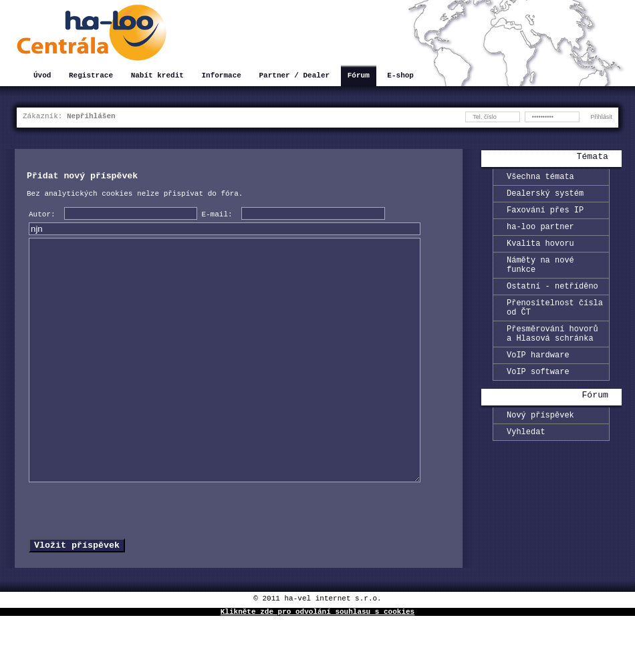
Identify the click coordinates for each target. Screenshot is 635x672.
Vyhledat (526, 463)
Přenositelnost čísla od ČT (555, 326)
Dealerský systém (545, 197)
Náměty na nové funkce (540, 277)
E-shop (400, 76)
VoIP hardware (538, 380)
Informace (221, 76)
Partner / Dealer (294, 76)
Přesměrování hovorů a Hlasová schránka (552, 356)
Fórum (359, 76)
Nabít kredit (157, 76)
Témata (593, 158)
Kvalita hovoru (540, 253)
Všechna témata (540, 178)
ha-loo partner (540, 234)
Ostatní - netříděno (552, 302)
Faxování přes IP (545, 215)
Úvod (42, 76)
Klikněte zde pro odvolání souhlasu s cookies (317, 667)
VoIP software (538, 399)
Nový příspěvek (540, 445)
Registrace (91, 76)
